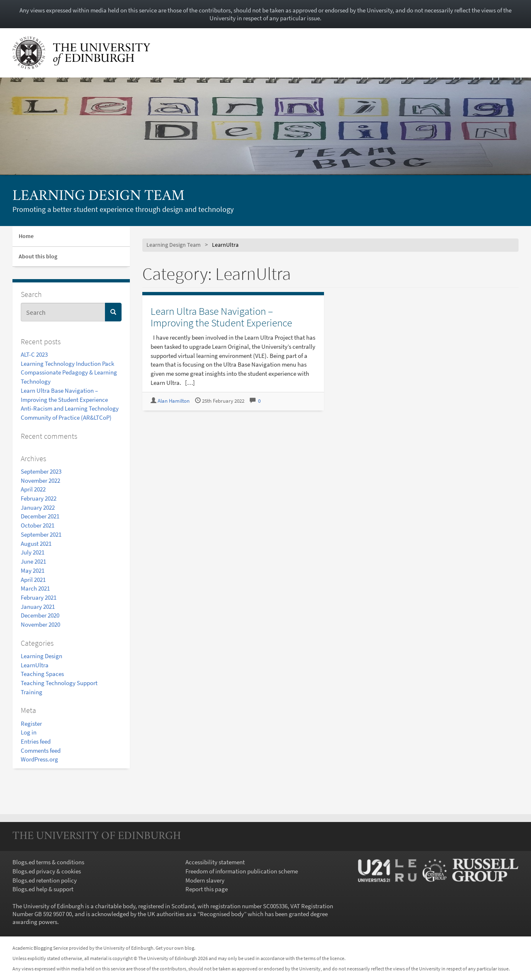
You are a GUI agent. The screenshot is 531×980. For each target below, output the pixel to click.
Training (32, 692)
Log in (29, 732)
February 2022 (39, 498)
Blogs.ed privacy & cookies (47, 871)
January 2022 (38, 507)
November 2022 (40, 480)
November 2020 (40, 624)
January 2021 (38, 607)
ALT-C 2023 (34, 354)
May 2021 (33, 570)
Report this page (207, 889)
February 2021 (39, 597)
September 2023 (41, 471)
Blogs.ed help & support (43, 889)
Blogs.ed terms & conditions (48, 862)
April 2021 (33, 580)
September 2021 (41, 534)
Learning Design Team (99, 197)
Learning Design (41, 656)
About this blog (38, 256)
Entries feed (36, 741)
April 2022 (33, 489)
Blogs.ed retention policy (45, 880)
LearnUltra (35, 665)
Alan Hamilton (174, 401)
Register (31, 723)
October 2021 (38, 525)
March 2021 (35, 588)
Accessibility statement (215, 862)
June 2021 (33, 561)
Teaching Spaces (42, 674)
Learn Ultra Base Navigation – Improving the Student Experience (221, 317)
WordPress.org (39, 759)
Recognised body (222, 914)
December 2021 (40, 516)
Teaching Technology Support (59, 683)
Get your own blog (175, 948)
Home (26, 236)
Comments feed (41, 750)
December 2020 (40, 615)
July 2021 (33, 552)
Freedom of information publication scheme (242, 871)
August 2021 (36, 543)
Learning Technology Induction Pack (67, 364)
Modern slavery (205, 880)
